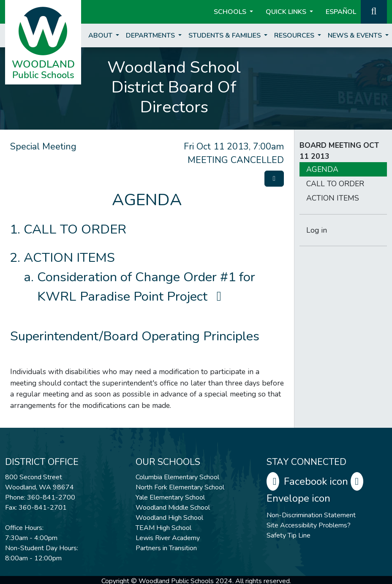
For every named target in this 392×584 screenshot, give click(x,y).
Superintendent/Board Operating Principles (135, 336)
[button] (374, 11)
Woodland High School (169, 518)
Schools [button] (231, 12)
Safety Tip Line (289, 535)
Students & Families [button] (225, 35)
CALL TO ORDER (75, 229)
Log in (317, 230)
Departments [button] (151, 35)
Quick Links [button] (287, 12)
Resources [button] (295, 35)
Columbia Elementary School (177, 477)
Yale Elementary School (170, 497)
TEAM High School (163, 528)
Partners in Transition (166, 548)
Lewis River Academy (168, 538)
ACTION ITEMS (69, 258)
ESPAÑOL (341, 12)
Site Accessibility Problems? (309, 525)
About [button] (101, 35)
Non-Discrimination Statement (311, 515)
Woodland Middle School (173, 508)
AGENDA (322, 169)
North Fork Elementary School (180, 487)
